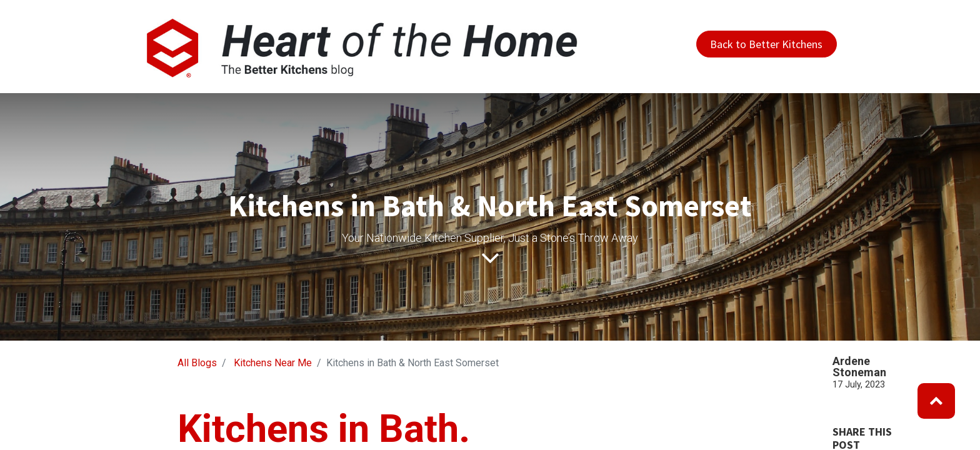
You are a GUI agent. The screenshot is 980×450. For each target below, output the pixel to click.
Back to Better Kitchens (766, 44)
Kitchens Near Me (273, 363)
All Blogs (197, 363)
